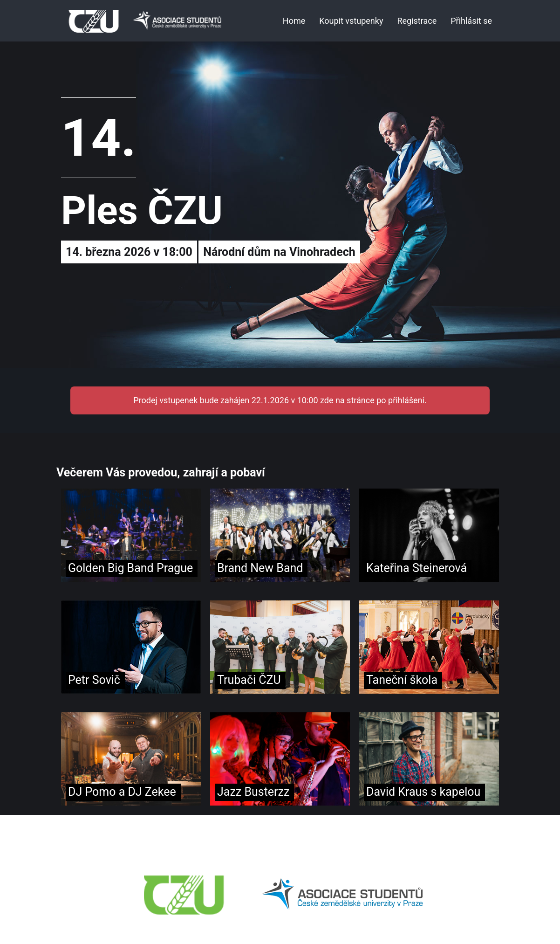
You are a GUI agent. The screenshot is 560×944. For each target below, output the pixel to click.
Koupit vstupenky (351, 21)
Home (294, 21)
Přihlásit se (471, 21)
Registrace (417, 21)
